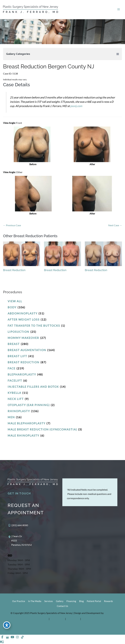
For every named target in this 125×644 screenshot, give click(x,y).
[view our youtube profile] (12, 637)
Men (11, 417)
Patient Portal (94, 601)
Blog (81, 601)
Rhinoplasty (19, 411)
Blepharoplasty (22, 374)
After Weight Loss (24, 319)
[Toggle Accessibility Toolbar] (7, 625)
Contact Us (63, 606)
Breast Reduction (24, 362)
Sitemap (86, 619)
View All (15, 301)
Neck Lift (16, 399)
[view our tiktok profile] (22, 637)
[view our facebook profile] (2, 637)
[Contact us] (1, 642)
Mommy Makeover (23, 338)
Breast (14, 344)
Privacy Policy (58, 619)
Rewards (108, 601)
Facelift (15, 381)
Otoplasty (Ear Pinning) (29, 405)
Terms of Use (73, 619)
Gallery (60, 601)
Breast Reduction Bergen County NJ (49, 66)
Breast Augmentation (27, 350)
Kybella (14, 393)
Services (49, 601)
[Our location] (3, 642)
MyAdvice (109, 613)
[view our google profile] (7, 637)
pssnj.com (76, 106)
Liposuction (18, 332)
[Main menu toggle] (119, 9)
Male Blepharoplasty (27, 423)
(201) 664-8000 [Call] (20, 525)
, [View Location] (22, 540)
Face (12, 368)
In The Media (35, 601)
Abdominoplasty (23, 313)
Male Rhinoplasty (23, 435)
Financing (71, 601)
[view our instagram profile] (17, 637)
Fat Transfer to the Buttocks (34, 326)
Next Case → (115, 225)
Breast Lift (17, 356)
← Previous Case (12, 225)
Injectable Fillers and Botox (33, 387)
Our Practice (19, 601)
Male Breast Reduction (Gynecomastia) (42, 429)
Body (12, 307)
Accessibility (42, 619)
